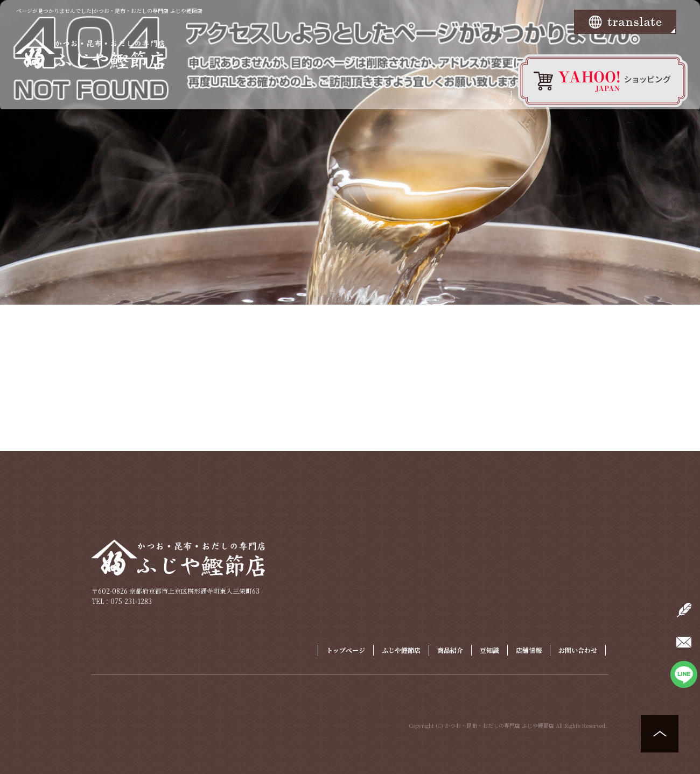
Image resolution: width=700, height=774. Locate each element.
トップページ (512, 89)
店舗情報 (529, 650)
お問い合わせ (578, 650)
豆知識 (489, 650)
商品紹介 (450, 650)
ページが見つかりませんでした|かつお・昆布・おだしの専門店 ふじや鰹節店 (109, 10)
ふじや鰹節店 (401, 650)
